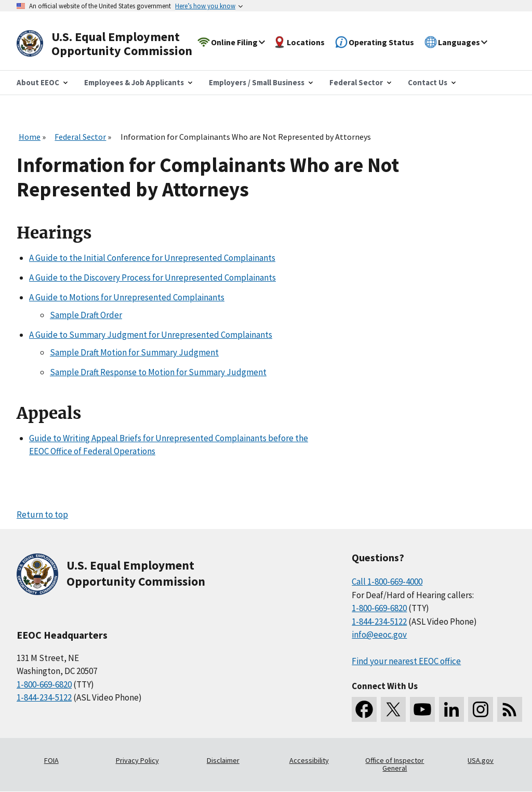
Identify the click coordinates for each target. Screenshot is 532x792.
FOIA (51, 760)
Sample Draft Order (86, 315)
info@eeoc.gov (379, 635)
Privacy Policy (137, 760)
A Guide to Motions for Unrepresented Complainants (127, 297)
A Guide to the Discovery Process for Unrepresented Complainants (152, 278)
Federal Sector (80, 137)
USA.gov (481, 760)
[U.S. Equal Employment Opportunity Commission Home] (116, 44)
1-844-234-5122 (44, 697)
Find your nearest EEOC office (406, 661)
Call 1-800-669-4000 (387, 582)
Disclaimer (223, 760)
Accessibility (309, 760)
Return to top (42, 514)
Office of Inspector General (395, 764)
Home (30, 137)
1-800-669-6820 (44, 684)
